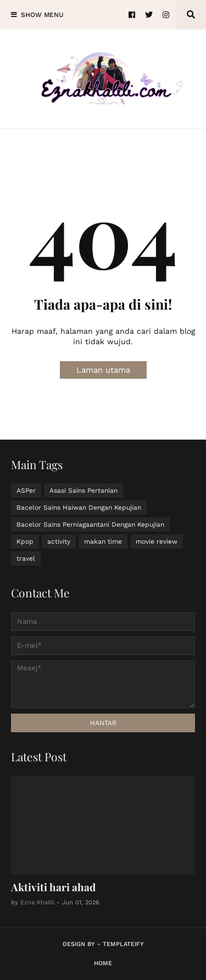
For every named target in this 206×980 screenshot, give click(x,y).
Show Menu (42, 15)
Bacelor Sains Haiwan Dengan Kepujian (79, 508)
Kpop (25, 542)
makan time (103, 542)
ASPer (26, 491)
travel (26, 559)
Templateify (123, 944)
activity (59, 542)
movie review (157, 542)
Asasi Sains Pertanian (83, 491)
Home (103, 963)
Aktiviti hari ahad (53, 887)
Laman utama (103, 370)
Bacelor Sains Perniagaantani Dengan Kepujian (90, 525)
